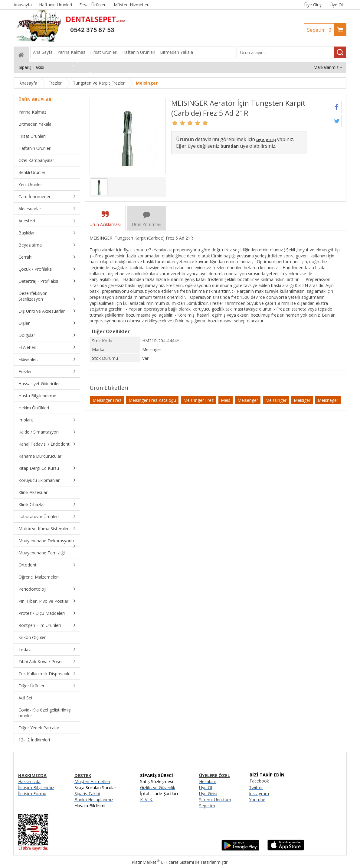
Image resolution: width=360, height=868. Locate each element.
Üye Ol (336, 5)
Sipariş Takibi (87, 794)
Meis (226, 400)
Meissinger (276, 400)
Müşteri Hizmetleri (92, 781)
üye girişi (266, 139)
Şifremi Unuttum (215, 800)
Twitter (256, 787)
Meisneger (328, 400)
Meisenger (248, 400)
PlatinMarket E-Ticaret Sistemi (163, 862)
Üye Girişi (313, 5)
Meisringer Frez (198, 400)
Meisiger (302, 400)
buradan (230, 146)
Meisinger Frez (107, 400)
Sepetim (321, 30)
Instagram (259, 794)
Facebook (259, 781)
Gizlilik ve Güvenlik (158, 787)
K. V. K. (147, 800)
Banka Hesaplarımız (94, 800)
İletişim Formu (32, 794)
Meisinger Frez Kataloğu (152, 400)
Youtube (257, 800)
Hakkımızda (29, 781)
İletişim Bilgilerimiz (36, 787)
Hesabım (208, 781)
